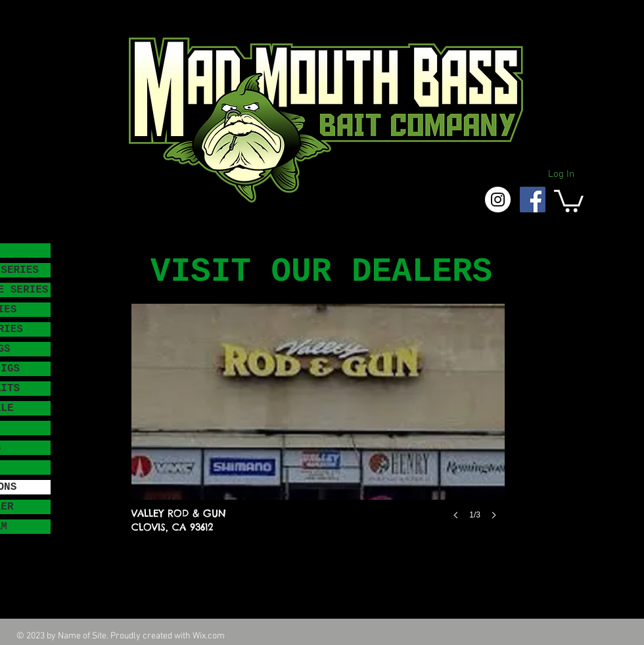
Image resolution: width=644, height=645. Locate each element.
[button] (569, 200)
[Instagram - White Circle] (498, 200)
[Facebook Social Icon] (533, 200)
